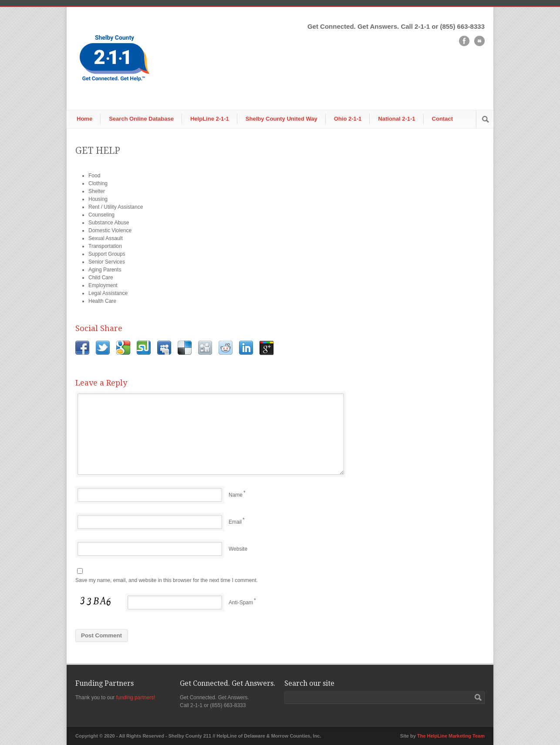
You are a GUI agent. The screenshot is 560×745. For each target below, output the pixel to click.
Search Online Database (141, 119)
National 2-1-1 (396, 119)
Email (235, 522)
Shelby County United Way (282, 119)
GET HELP (98, 151)
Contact (442, 119)
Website (238, 549)
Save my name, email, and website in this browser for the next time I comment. (167, 580)
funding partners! (135, 698)
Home (84, 119)
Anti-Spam (241, 603)
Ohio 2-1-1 (348, 119)
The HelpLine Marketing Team (451, 736)
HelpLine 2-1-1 (210, 119)
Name (236, 495)
